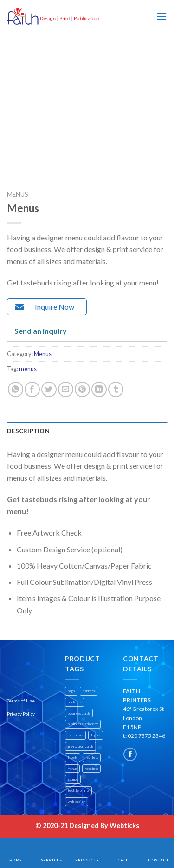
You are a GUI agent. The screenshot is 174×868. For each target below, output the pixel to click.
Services (52, 860)
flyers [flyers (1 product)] (96, 735)
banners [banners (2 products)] (89, 691)
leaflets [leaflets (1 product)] (92, 757)
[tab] (87, 431)
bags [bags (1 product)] (71, 691)
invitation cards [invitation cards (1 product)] (81, 746)
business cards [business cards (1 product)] (79, 713)
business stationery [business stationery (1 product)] (83, 724)
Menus (18, 194)
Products (87, 860)
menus (28, 369)
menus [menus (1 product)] (72, 769)
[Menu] (161, 16)
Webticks (124, 825)
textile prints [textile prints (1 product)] (78, 790)
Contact (158, 860)
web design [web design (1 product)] (77, 802)
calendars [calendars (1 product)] (75, 735)
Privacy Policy (21, 714)
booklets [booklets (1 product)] (74, 702)
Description (28, 431)
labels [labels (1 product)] (73, 757)
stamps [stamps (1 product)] (73, 779)
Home (16, 860)
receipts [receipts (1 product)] (91, 769)
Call (122, 860)
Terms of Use (21, 701)
